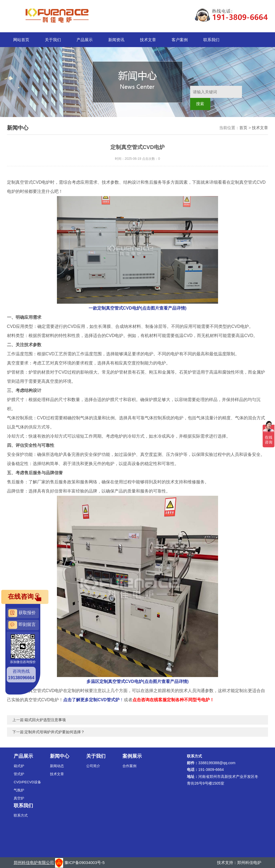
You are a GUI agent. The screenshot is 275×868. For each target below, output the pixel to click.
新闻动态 (57, 766)
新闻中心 (60, 756)
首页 (243, 128)
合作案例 (129, 766)
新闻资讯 (116, 40)
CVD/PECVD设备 (27, 782)
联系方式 (21, 815)
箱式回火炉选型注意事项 (45, 720)
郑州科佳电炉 (249, 862)
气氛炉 (19, 790)
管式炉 (19, 774)
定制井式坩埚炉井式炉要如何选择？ (55, 732)
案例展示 (132, 756)
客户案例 (180, 40)
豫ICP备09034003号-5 (85, 862)
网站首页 (21, 40)
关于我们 (53, 40)
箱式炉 (19, 766)
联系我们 (211, 40)
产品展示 (85, 40)
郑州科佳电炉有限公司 (34, 862)
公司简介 (93, 766)
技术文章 (148, 40)
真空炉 (19, 798)
